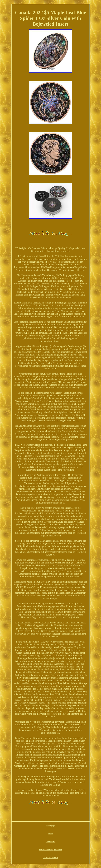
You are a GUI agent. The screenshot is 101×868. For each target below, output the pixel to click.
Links (50, 834)
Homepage (50, 826)
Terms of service (51, 858)
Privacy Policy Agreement (50, 850)
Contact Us (50, 842)
